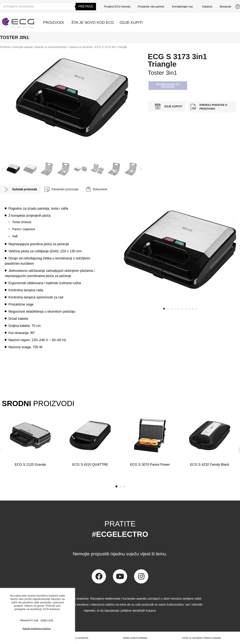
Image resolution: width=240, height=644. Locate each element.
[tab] (20, 189)
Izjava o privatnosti (79, 638)
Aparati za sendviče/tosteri (51, 47)
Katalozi (207, 6)
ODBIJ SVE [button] (47, 620)
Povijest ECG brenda (117, 6)
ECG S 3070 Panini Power (150, 465)
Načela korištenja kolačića (37, 629)
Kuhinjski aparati (22, 47)
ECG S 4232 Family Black (210, 465)
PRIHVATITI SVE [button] (29, 620)
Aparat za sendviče (81, 47)
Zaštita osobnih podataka (135, 638)
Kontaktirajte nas (183, 7)
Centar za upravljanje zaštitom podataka (201, 638)
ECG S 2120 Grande (30, 465)
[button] (3, 169)
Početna (5, 47)
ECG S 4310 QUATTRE (90, 465)
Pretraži (86, 6)
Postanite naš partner (151, 6)
